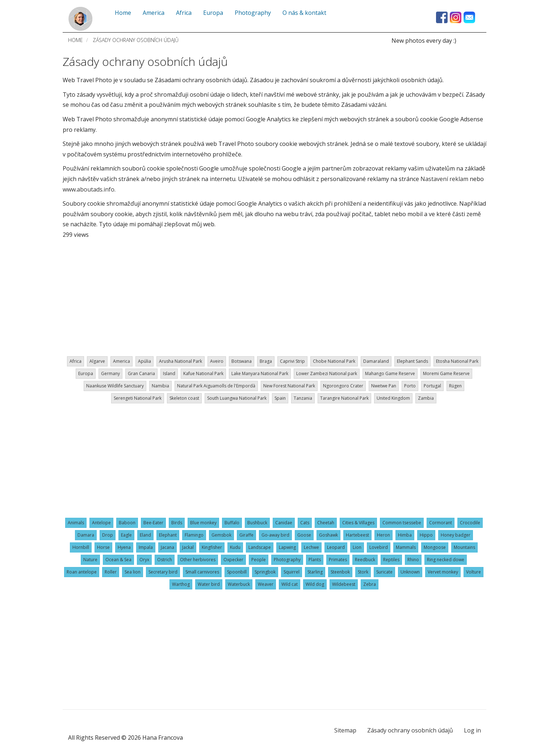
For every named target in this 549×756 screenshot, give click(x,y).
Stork (363, 572)
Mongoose (435, 547)
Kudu (235, 547)
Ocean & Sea (118, 560)
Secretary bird (163, 572)
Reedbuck (365, 560)
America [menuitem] (154, 13)
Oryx (144, 560)
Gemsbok (221, 535)
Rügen (455, 386)
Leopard (336, 547)
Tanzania (303, 398)
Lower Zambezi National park (327, 373)
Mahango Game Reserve (390, 373)
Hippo (426, 535)
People (259, 560)
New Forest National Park (289, 386)
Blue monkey (203, 523)
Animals (76, 523)
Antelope (101, 523)
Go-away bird (275, 535)
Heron (384, 535)
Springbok (265, 572)
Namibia (160, 386)
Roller (111, 572)
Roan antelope (82, 572)
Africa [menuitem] (184, 13)
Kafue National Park (203, 373)
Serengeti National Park (138, 398)
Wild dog (315, 584)
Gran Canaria (141, 373)
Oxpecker (233, 560)
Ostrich (165, 560)
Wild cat (290, 584)
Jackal (188, 547)
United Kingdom (393, 398)
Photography (287, 560)
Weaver (266, 584)
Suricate (384, 572)
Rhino (413, 560)
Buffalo (232, 523)
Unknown (410, 572)
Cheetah (326, 523)
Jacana (167, 547)
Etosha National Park (457, 361)
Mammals (406, 547)
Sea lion (133, 572)
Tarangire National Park (344, 398)
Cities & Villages (358, 523)
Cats (305, 523)
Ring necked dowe (446, 560)
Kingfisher (212, 547)
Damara (86, 535)
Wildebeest (344, 584)
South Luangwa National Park (237, 398)
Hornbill (81, 547)
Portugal (432, 386)
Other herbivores (198, 560)
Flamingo (194, 535)
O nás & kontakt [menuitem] (304, 13)
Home (76, 40)
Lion (357, 547)
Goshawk (328, 535)
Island (169, 373)
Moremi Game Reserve (446, 373)
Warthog (181, 584)
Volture (473, 572)
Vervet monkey (443, 572)
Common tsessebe (402, 523)
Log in (472, 730)
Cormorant (441, 523)
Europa (86, 373)
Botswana (242, 361)
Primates (338, 560)
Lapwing (287, 547)
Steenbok (340, 572)
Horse (103, 547)
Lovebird (379, 547)
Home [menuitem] (123, 13)
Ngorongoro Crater (343, 386)
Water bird (209, 584)
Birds (177, 523)
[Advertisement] (274, 295)
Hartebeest (357, 535)
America (121, 361)
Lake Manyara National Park (260, 373)
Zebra (370, 584)
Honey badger (456, 535)
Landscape (260, 547)
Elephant (168, 535)
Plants (315, 560)
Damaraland (376, 361)
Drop (108, 535)
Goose (304, 535)
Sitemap (345, 730)
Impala (146, 547)
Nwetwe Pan (384, 386)
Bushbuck (257, 523)
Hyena (124, 547)
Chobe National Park (334, 361)
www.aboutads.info (89, 189)
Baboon (127, 523)
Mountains (464, 547)
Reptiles (391, 560)
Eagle (126, 535)
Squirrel (292, 572)
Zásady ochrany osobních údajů (410, 730)
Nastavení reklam (444, 179)
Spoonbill (237, 572)
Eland (145, 535)
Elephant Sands (412, 361)
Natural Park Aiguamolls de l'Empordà (216, 386)
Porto (410, 386)
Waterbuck (239, 584)
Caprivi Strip (292, 361)
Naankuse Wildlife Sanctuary (115, 386)
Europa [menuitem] (213, 13)
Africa (76, 361)
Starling (315, 572)
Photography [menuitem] (253, 13)
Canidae (284, 523)
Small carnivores (202, 572)
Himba (405, 535)
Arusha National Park (181, 361)
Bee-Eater (153, 523)
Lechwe (311, 547)
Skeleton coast (184, 398)
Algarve (97, 361)
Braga (266, 361)
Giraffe (246, 535)
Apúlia (144, 361)
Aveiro (217, 361)
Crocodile (470, 523)
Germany (110, 373)
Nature (90, 560)
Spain (280, 398)
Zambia (426, 398)
